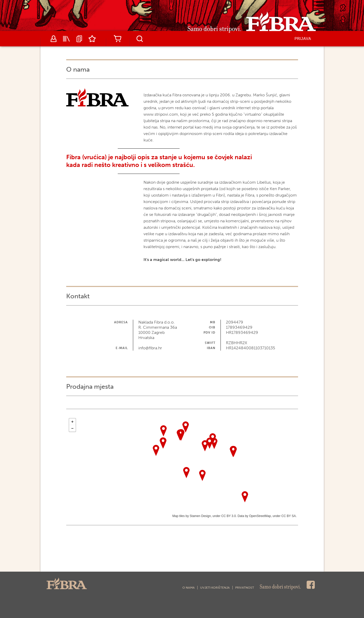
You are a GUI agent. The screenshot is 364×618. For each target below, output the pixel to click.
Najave (79, 39)
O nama (189, 588)
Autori (54, 39)
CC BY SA (289, 516)
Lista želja (92, 39)
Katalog (66, 39)
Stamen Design (200, 516)
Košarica (118, 39)
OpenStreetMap (260, 516)
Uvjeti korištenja (215, 588)
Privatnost (245, 588)
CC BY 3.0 (228, 516)
